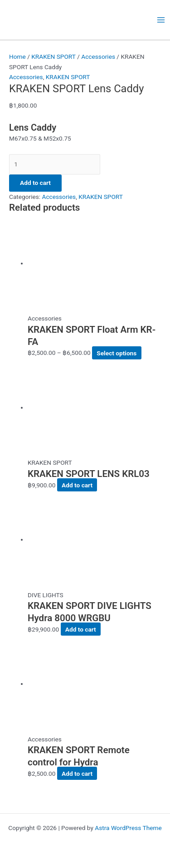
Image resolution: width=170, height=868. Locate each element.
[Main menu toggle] (161, 20)
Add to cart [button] (77, 485)
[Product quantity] (55, 164)
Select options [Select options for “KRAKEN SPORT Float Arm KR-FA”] (117, 353)
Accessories (98, 57)
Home (17, 57)
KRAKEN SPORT (53, 57)
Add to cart (35, 183)
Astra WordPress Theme (128, 828)
